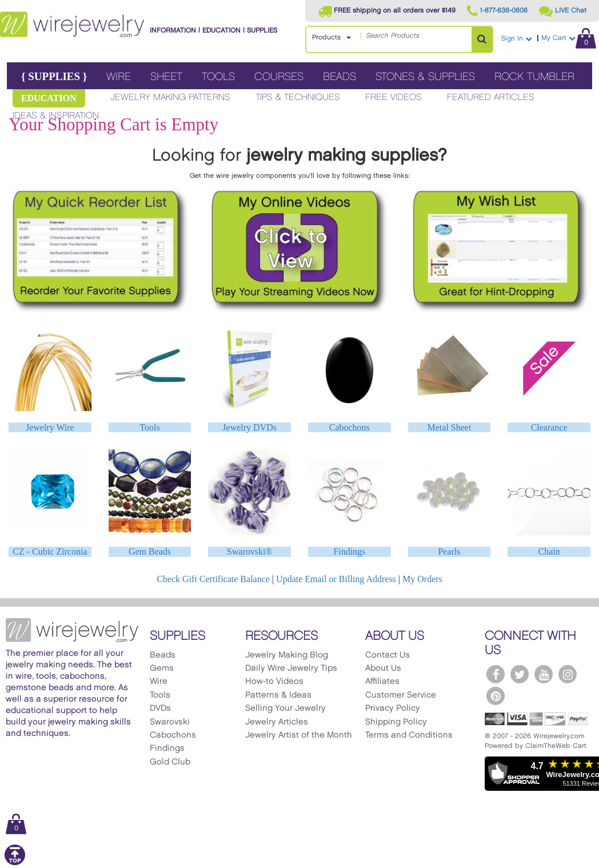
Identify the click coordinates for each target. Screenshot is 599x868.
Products (326, 37)
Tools (218, 77)
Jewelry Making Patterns (170, 97)
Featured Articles (491, 97)
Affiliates (382, 682)
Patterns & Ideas (278, 695)
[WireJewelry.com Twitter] (520, 674)
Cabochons (350, 427)
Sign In (517, 39)
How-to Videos (274, 682)
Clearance (549, 427)
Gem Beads (150, 552)
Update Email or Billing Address (336, 579)
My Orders (422, 579)
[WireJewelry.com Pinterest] (496, 696)
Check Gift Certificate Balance (213, 579)
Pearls (449, 552)
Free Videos (394, 97)
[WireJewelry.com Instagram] (568, 674)
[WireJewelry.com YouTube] (544, 674)
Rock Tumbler (534, 77)
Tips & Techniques (298, 97)
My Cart (569, 38)
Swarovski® (250, 552)
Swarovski (170, 722)
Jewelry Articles (277, 722)
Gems (162, 668)
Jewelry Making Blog (287, 655)
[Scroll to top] (15, 863)
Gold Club (170, 762)
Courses (279, 77)
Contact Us (388, 655)
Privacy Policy (393, 708)
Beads (340, 77)
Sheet (166, 77)
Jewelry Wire (50, 427)
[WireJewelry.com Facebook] (496, 674)
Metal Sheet (450, 427)
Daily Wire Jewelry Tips (291, 668)
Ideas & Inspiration (56, 116)
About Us (383, 668)
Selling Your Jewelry (285, 708)
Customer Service (401, 695)
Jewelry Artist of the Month (299, 735)
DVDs (160, 708)
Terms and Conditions (409, 735)
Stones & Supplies (425, 77)
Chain (549, 552)
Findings (349, 552)
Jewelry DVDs (249, 427)
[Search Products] (482, 39)
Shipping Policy (396, 722)
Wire (119, 77)
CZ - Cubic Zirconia (50, 552)
